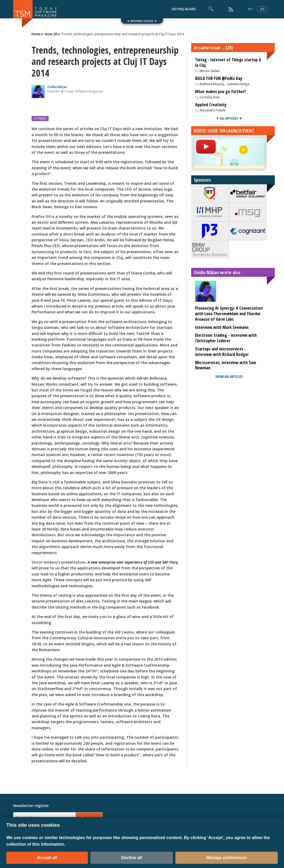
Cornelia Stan (210, 97)
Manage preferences (227, 858)
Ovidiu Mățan (57, 87)
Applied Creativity (211, 105)
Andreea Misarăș (212, 84)
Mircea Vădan (210, 71)
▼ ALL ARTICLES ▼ (229, 118)
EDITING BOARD (184, 9)
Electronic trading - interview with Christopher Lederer (226, 338)
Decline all (132, 858)
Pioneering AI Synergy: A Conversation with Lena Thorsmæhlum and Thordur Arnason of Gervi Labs (229, 314)
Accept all (47, 858)
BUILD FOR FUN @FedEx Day (219, 78)
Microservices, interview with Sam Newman (226, 365)
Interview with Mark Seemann (222, 327)
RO (250, 9)
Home (36, 34)
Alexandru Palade (213, 110)
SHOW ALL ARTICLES (229, 376)
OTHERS (40, 118)
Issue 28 (51, 34)
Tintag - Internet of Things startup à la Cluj (228, 62)
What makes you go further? (220, 91)
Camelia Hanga (238, 84)
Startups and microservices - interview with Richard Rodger (222, 352)
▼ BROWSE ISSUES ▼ (142, 21)
